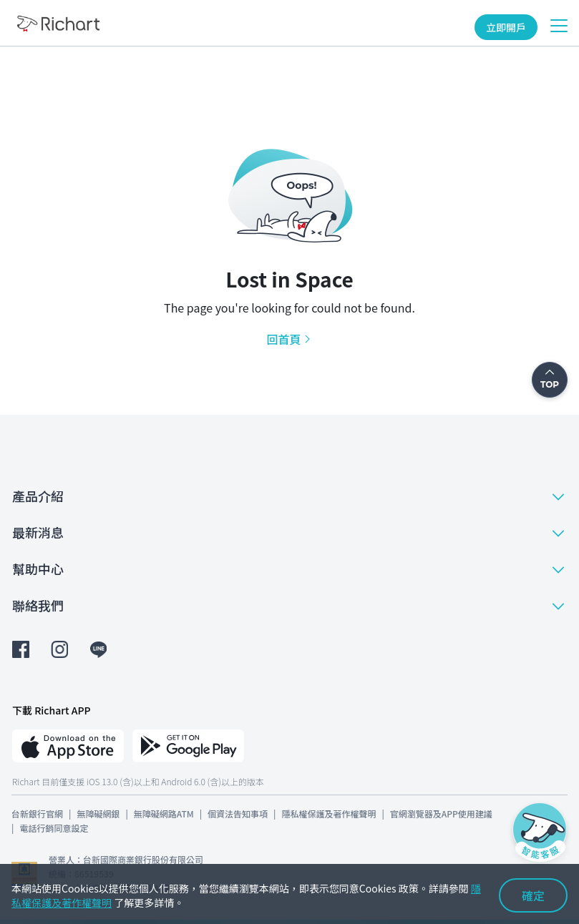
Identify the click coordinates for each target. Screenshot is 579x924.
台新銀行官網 (37, 814)
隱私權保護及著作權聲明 (329, 814)
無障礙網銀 (98, 814)
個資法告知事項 (238, 814)
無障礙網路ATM (164, 814)
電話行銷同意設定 (54, 828)
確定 (533, 895)
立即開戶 (506, 27)
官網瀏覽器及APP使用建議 (441, 814)
